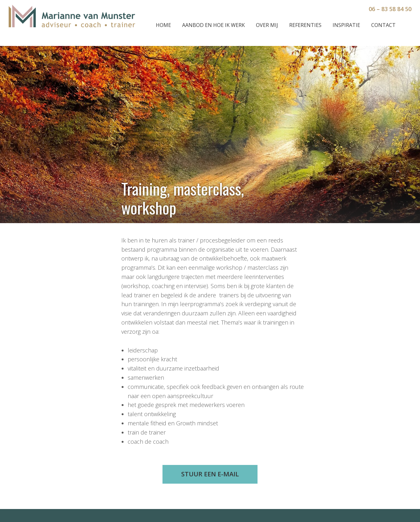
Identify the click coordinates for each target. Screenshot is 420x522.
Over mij (267, 25)
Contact (383, 25)
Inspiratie (346, 25)
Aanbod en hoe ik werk (213, 25)
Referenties (305, 25)
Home (163, 25)
